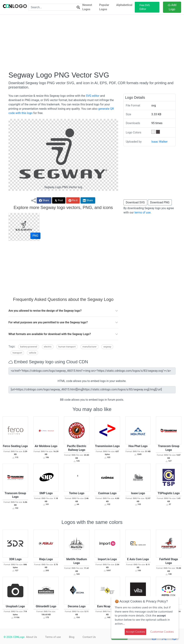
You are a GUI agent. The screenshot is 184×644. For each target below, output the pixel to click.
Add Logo (172, 7)
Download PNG (160, 202)
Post (59, 200)
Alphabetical (124, 5)
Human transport (67, 347)
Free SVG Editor (145, 7)
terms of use (142, 212)
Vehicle (33, 353)
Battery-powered (29, 347)
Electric (48, 347)
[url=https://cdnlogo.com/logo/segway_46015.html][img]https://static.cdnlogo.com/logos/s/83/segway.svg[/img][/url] (92, 390)
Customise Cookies (162, 632)
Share (44, 200)
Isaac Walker (159, 142)
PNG (35, 236)
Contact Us (91, 637)
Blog (73, 637)
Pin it (73, 200)
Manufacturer (89, 347)
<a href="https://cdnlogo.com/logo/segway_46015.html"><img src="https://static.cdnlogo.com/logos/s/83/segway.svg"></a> (92, 371)
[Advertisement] (92, 43)
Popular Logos (104, 7)
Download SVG (135, 202)
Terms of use (53, 637)
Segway (107, 347)
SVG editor (93, 96)
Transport (17, 353)
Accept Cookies (136, 632)
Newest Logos (87, 7)
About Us (32, 637)
